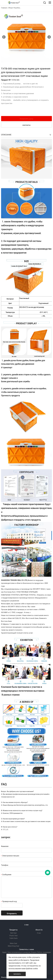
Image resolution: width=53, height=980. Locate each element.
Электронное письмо (10, 856)
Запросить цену (26, 119)
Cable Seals (14, 938)
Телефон (5, 865)
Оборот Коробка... (15, 8)
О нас (39, 933)
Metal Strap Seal (13, 946)
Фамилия (5, 846)
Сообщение (6, 875)
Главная (4, 8)
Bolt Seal (13, 933)
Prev (4, 37)
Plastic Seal (13, 936)
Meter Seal (13, 943)
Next (49, 37)
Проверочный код (9, 901)
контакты (26, 125)
